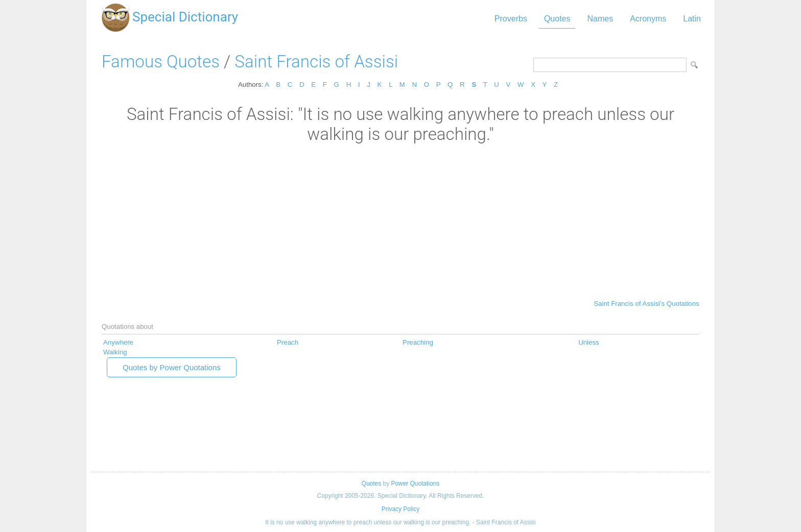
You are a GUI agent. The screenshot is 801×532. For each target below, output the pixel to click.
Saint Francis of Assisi (316, 62)
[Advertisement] (400, 221)
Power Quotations (415, 483)
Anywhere (118, 342)
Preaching (418, 342)
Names (600, 19)
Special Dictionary (185, 17)
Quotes (557, 19)
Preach (288, 342)
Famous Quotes (161, 62)
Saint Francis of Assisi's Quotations (646, 304)
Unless (589, 342)
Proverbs (511, 19)
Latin (692, 19)
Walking (115, 352)
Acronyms (648, 19)
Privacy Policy (400, 509)
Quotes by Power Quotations (172, 367)
